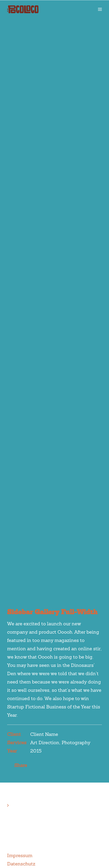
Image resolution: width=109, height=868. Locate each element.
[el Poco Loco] (23, 9)
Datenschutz (21, 864)
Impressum (20, 855)
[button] (100, 9)
